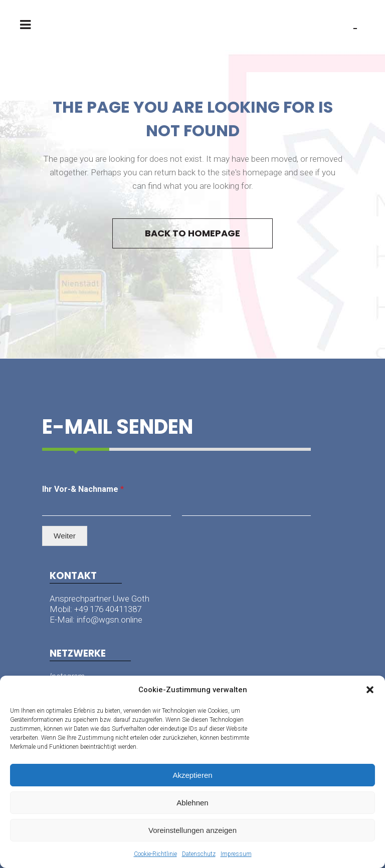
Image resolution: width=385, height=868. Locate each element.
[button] (370, 690)
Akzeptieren (192, 775)
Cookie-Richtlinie (155, 854)
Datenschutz (199, 854)
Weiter (65, 536)
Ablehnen (192, 803)
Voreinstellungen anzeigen (192, 830)
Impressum (236, 854)
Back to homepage (192, 233)
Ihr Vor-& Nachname (83, 489)
